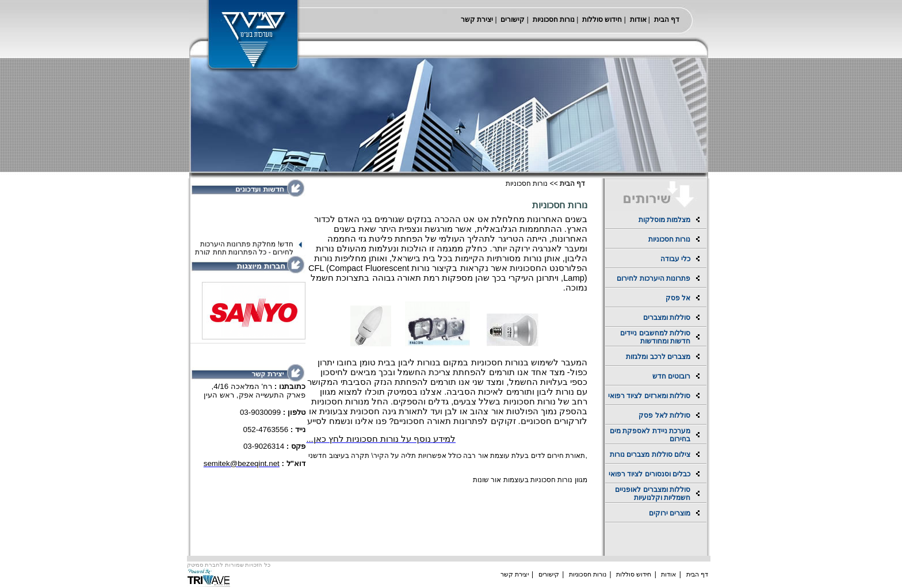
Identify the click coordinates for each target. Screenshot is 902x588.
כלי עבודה (675, 259)
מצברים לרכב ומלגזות (658, 357)
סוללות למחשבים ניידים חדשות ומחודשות (655, 337)
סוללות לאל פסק (664, 415)
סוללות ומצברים (667, 318)
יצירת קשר (477, 20)
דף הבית (667, 20)
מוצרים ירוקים (670, 513)
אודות (638, 20)
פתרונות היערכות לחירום (653, 278)
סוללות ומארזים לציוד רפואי (649, 396)
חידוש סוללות (602, 20)
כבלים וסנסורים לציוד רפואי (649, 474)
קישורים (513, 20)
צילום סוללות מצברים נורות (650, 455)
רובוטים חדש (671, 376)
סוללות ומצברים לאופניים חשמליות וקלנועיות (653, 494)
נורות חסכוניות (554, 20)
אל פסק (678, 298)
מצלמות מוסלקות (664, 220)
